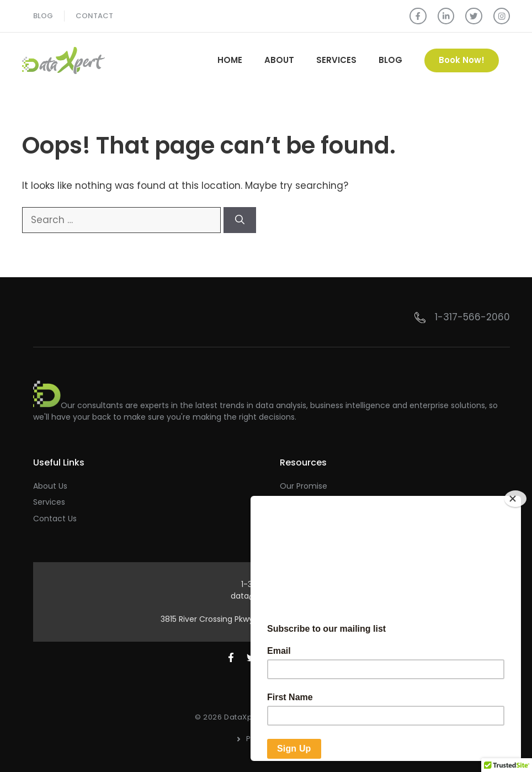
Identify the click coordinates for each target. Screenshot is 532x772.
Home (230, 60)
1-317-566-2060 (472, 317)
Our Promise (304, 486)
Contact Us (55, 519)
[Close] (515, 499)
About (279, 60)
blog (43, 16)
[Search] (240, 220)
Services (336, 60)
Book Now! (462, 60)
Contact (94, 16)
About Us (50, 486)
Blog (390, 60)
